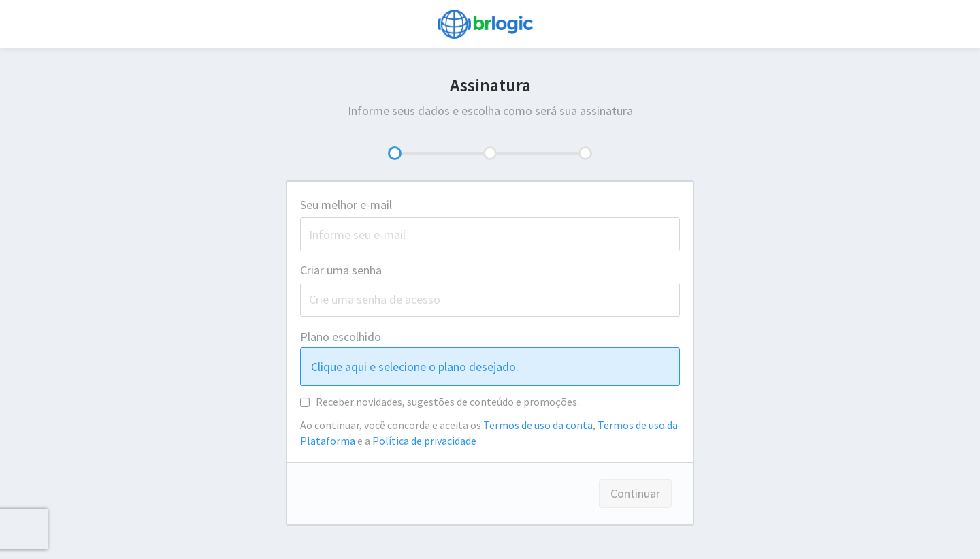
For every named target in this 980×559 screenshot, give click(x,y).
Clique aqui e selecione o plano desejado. (415, 367)
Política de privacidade (424, 441)
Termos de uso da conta (538, 425)
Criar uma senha (341, 270)
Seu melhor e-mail (349, 205)
